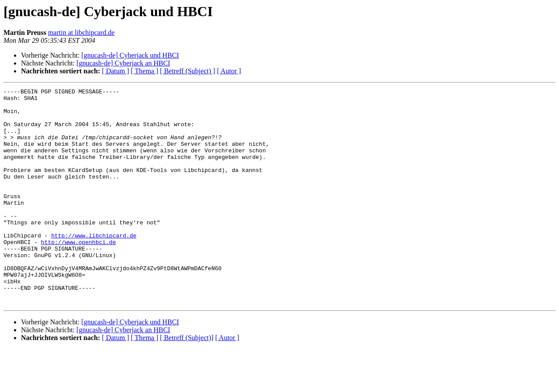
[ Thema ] (145, 71)
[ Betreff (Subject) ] (187, 71)
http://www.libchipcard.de (94, 265)
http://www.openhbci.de (79, 273)
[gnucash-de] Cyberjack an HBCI (123, 63)
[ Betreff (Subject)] (186, 381)
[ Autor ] (229, 71)
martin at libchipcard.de (81, 33)
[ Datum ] (115, 71)
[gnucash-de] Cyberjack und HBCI (130, 55)
